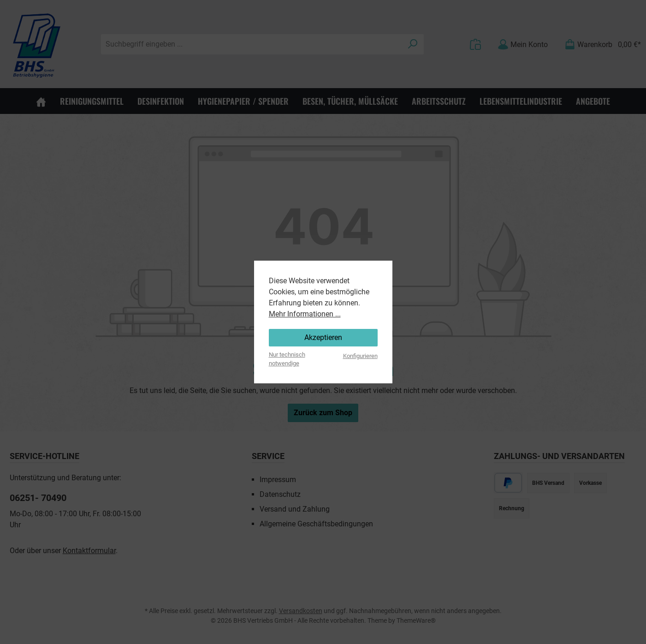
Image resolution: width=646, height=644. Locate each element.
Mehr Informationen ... (305, 314)
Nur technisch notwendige (287, 359)
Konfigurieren (360, 356)
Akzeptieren (323, 337)
